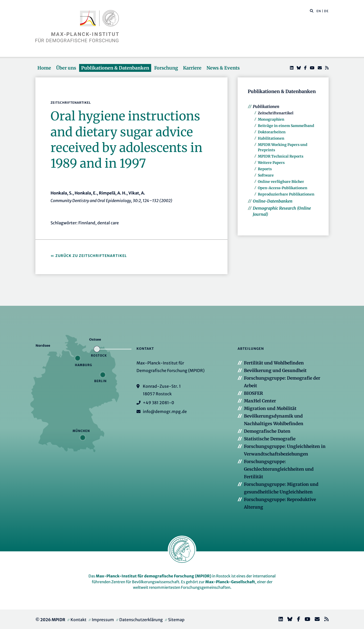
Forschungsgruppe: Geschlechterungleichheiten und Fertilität (279, 469)
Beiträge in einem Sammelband (286, 126)
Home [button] (44, 68)
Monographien (271, 119)
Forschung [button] (166, 68)
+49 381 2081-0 (158, 403)
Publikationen (266, 106)
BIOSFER (253, 393)
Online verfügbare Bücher (281, 182)
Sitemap (176, 620)
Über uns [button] (66, 68)
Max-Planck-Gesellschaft (230, 582)
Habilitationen (271, 138)
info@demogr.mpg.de (165, 411)
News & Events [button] (223, 68)
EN (319, 11)
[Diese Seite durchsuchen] (309, 11)
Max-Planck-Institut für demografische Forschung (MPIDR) (154, 576)
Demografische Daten (267, 431)
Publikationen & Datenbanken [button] (115, 68)
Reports (265, 169)
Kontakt (78, 620)
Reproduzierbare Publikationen (286, 194)
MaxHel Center (260, 401)
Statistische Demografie (270, 439)
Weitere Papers (271, 163)
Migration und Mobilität (270, 408)
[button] (312, 11)
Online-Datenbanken (273, 201)
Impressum (103, 620)
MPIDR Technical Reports (281, 156)
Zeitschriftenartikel (276, 113)
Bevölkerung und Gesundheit (275, 371)
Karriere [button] (192, 68)
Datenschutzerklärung (141, 620)
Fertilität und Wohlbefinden (274, 363)
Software (266, 175)
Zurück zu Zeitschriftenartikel (91, 256)
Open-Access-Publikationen (283, 188)
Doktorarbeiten (272, 132)
